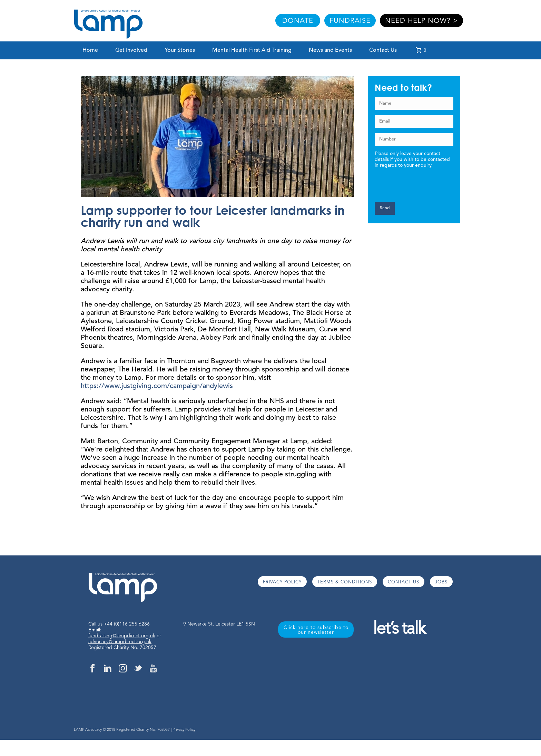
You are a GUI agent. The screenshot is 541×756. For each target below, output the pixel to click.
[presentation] (414, 182)
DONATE (298, 21)
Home (90, 50)
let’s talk (399, 629)
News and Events (330, 50)
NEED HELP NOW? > (421, 21)
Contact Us (383, 50)
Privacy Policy (184, 730)
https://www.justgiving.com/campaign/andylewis (157, 386)
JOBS (441, 582)
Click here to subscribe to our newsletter (316, 630)
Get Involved (131, 50)
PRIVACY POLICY (282, 582)
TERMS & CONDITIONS (345, 582)
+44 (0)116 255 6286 (127, 624)
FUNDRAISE (350, 21)
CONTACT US (404, 582)
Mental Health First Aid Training (252, 50)
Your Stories (180, 50)
